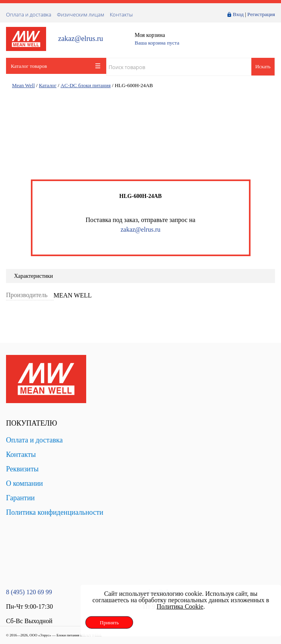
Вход (238, 14)
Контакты (121, 14)
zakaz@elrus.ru (81, 39)
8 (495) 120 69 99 (29, 592)
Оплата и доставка (29, 14)
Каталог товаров (56, 66)
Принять (109, 623)
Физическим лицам (81, 14)
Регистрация (261, 14)
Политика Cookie (180, 606)
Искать (263, 66)
